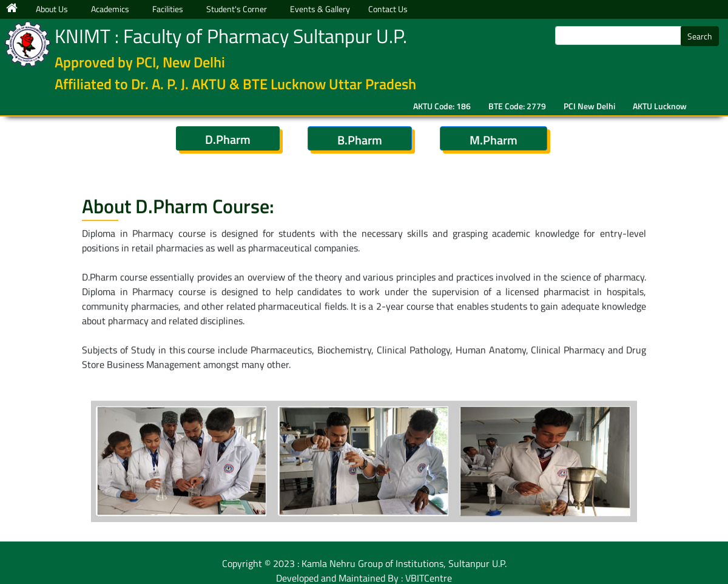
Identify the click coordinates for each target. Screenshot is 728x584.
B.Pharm (360, 140)
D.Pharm (228, 139)
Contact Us (388, 9)
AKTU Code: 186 (442, 106)
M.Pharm (494, 140)
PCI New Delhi (589, 106)
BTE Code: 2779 (517, 106)
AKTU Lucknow (660, 106)
